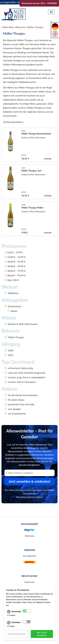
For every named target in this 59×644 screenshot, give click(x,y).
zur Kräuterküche (15, 414)
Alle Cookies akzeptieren (42, 638)
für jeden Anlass (15, 400)
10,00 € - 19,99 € (15, 257)
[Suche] (51, 22)
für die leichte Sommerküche (21, 395)
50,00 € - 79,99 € (15, 271)
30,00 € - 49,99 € (15, 266)
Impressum (29, 582)
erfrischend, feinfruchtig (19, 368)
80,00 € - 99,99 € (15, 275)
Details (48, 159)
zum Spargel (13, 409)
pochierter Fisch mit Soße (20, 404)
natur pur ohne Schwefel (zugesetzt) (25, 373)
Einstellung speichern (17, 638)
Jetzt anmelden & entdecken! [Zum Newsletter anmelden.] (30, 481)
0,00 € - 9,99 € (14, 252)
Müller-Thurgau (35, 27)
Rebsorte (21, 27)
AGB (29, 588)
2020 (9, 350)
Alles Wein (9, 27)
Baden (13, 311)
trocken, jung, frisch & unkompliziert (25, 377)
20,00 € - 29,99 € (15, 262)
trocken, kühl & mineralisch (20, 382)
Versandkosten (29, 556)
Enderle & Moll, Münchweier (21, 324)
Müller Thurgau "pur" (32, 171)
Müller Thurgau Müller (32, 208)
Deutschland (13, 306)
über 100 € (12, 280)
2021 (9, 355)
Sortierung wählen (14, 122)
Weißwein (12, 293)
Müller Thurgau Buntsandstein (36, 134)
